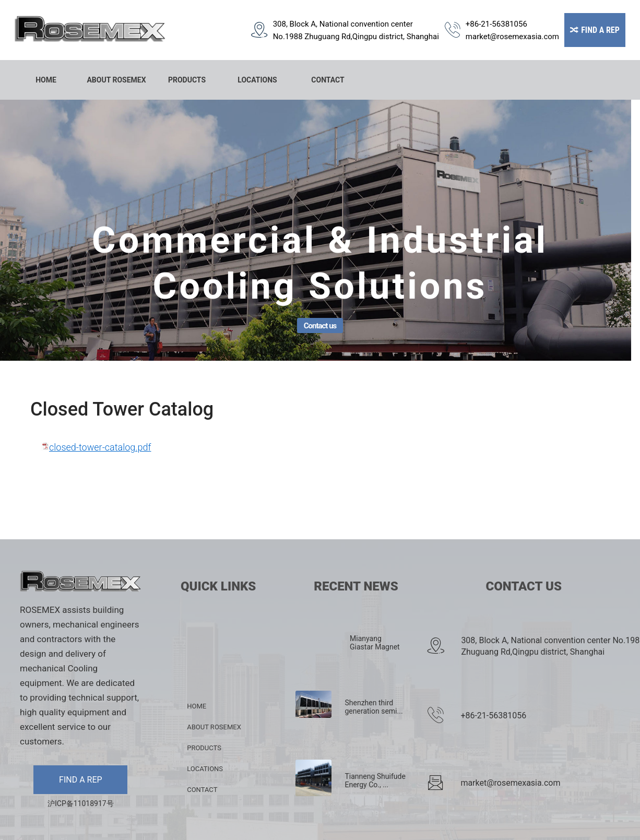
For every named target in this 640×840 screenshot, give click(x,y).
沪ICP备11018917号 (81, 803)
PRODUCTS (187, 80)
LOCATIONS (257, 80)
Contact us (320, 326)
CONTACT (328, 80)
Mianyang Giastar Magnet (375, 643)
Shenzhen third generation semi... (374, 707)
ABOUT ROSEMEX (116, 80)
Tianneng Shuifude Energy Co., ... (375, 780)
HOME (46, 80)
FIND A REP (81, 780)
